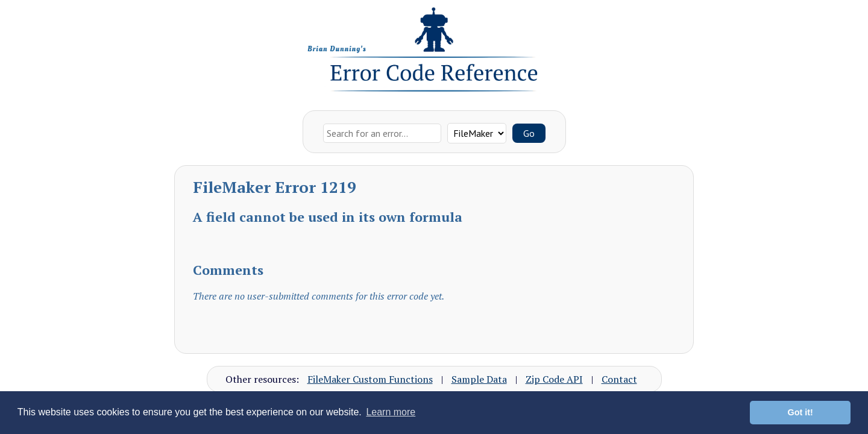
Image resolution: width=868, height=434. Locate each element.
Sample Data (479, 379)
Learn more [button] (391, 412)
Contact (619, 379)
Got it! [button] (800, 412)
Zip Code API (554, 379)
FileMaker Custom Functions (370, 379)
